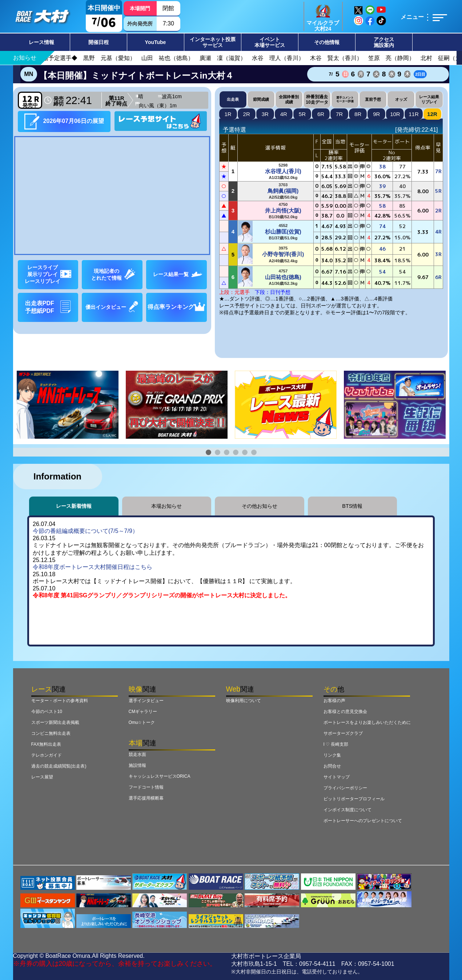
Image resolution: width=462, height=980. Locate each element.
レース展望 (42, 777)
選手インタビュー (146, 701)
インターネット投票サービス (213, 42)
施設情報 (137, 765)
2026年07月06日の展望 (64, 121)
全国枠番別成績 (289, 99)
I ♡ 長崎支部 (336, 744)
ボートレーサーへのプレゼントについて (363, 821)
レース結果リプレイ (429, 99)
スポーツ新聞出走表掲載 (55, 722)
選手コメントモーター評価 (345, 99)
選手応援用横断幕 (146, 798)
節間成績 (261, 99)
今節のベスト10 (47, 712)
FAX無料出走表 (46, 744)
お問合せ (332, 766)
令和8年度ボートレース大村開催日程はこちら (93, 567)
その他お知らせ (260, 506)
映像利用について (244, 701)
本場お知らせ (166, 506)
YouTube (156, 42)
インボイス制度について (347, 810)
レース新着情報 (74, 506)
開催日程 (99, 42)
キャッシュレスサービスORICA (160, 776)
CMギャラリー (143, 712)
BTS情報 (352, 506)
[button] (208, 452)
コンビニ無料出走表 (51, 733)
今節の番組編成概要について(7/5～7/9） (85, 531)
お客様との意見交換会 (345, 712)
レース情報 (41, 42)
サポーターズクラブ (343, 733)
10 (395, 114)
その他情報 (327, 42)
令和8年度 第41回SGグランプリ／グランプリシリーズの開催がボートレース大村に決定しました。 (162, 595)
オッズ (401, 99)
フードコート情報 (146, 787)
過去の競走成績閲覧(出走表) (59, 766)
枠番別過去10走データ (317, 99)
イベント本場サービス (270, 42)
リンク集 (332, 755)
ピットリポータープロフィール (354, 799)
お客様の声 (334, 701)
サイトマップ (337, 777)
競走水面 (137, 754)
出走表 (233, 99)
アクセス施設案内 (384, 42)
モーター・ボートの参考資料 (60, 701)
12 (432, 114)
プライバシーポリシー (345, 788)
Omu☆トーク (142, 722)
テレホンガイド (47, 755)
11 (414, 114)
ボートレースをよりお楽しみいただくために (367, 722)
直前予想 (373, 99)
